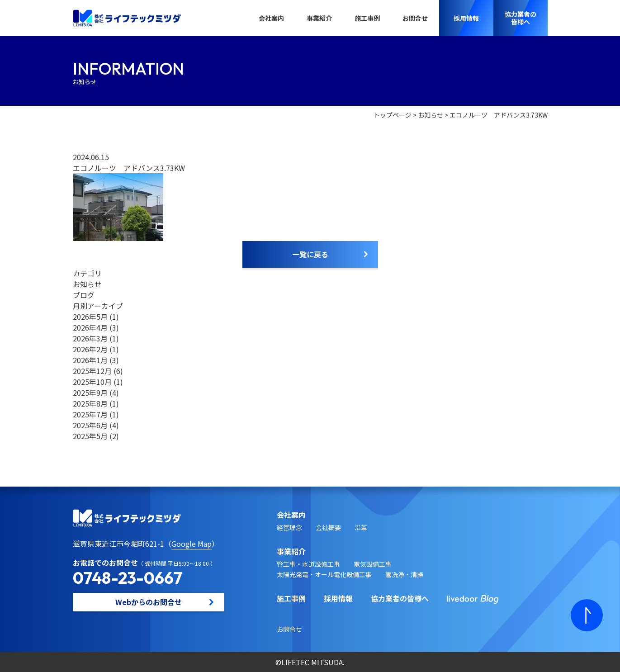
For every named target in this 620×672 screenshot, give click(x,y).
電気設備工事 (373, 564)
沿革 (361, 527)
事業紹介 (319, 18)
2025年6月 (90, 425)
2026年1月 (90, 360)
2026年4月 (90, 327)
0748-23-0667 (128, 578)
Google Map (192, 544)
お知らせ (431, 115)
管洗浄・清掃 (404, 574)
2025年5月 (90, 436)
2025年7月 (90, 414)
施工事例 (367, 18)
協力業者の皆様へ (400, 598)
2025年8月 (90, 403)
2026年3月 (90, 338)
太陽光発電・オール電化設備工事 (324, 574)
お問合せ (415, 18)
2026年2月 (90, 349)
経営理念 (289, 527)
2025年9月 (90, 393)
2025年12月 (92, 371)
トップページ (393, 115)
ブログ (84, 295)
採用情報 (338, 598)
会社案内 (271, 18)
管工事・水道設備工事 (308, 564)
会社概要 (328, 527)
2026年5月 (90, 317)
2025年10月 (92, 382)
